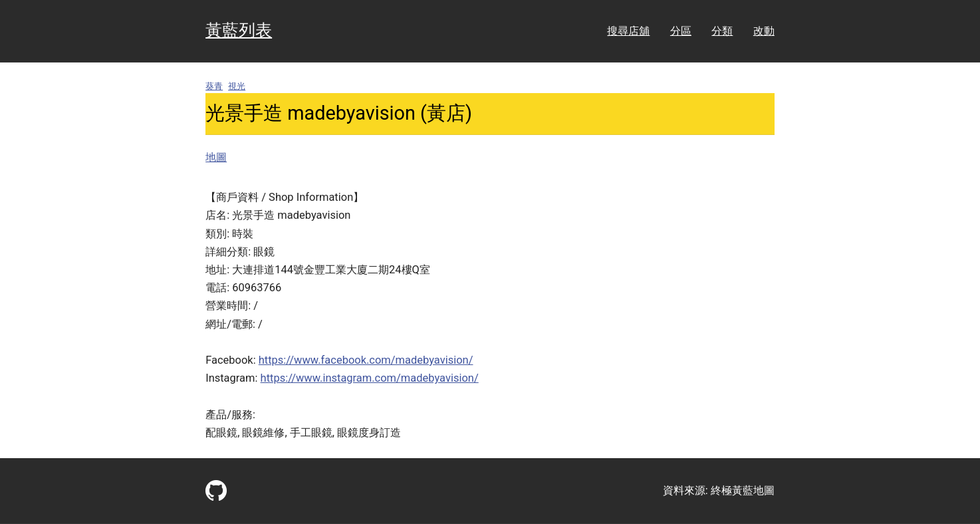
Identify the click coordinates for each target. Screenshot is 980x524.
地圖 (216, 157)
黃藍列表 (239, 30)
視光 (237, 86)
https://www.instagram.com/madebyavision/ (370, 378)
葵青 (214, 86)
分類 (722, 31)
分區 (681, 31)
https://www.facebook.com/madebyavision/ (366, 360)
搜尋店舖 (628, 31)
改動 (764, 31)
